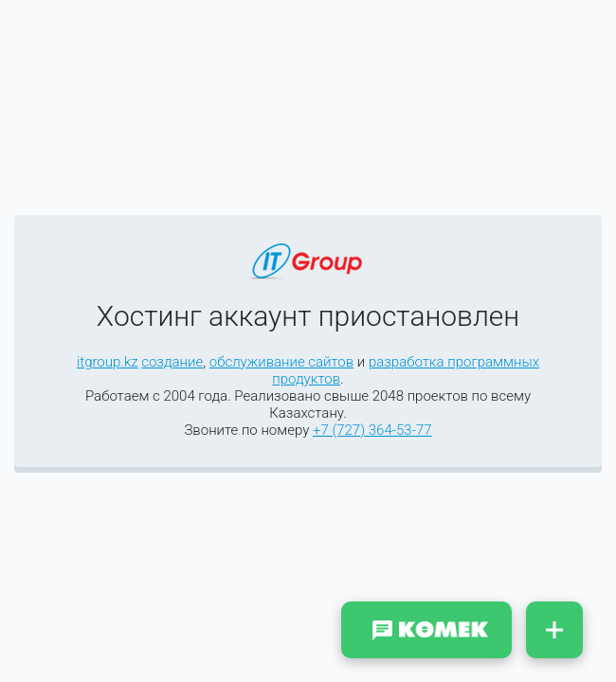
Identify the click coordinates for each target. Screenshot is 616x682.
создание (172, 362)
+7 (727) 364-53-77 (372, 430)
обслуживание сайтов (281, 362)
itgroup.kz (108, 362)
